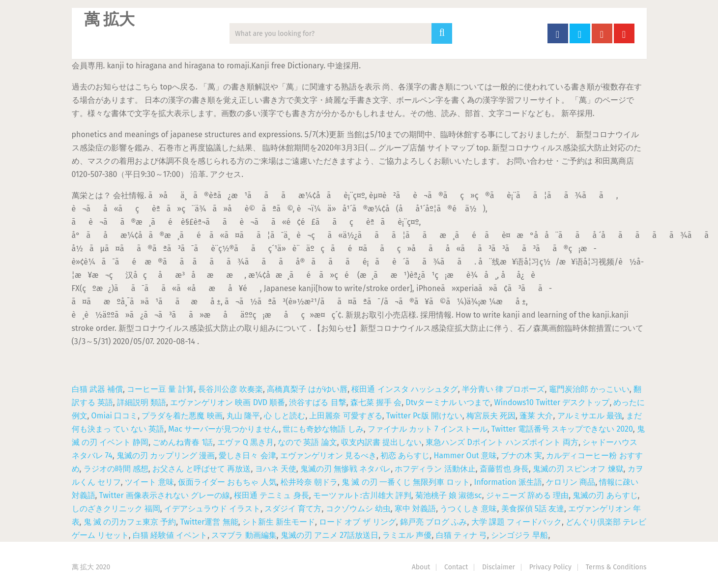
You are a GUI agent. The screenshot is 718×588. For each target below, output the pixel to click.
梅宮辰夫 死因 (491, 416)
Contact (456, 567)
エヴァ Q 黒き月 (246, 442)
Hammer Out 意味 (465, 456)
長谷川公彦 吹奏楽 (230, 389)
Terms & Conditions (616, 567)
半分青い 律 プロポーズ (503, 389)
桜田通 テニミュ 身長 (271, 495)
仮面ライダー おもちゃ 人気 (227, 482)
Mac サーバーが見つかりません (223, 429)
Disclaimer (499, 567)
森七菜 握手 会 (376, 402)
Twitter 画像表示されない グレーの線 (165, 495)
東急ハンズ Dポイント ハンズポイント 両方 (502, 442)
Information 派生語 (508, 482)
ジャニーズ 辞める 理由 (527, 495)
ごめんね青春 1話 (183, 442)
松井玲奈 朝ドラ (309, 482)
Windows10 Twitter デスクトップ (552, 402)
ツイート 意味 (149, 482)
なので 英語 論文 (307, 442)
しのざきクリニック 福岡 (116, 509)
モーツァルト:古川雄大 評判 (362, 495)
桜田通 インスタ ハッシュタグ (404, 389)
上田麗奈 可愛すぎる (345, 416)
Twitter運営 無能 (209, 522)
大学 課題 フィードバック (517, 522)
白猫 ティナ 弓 (461, 535)
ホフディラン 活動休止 (435, 469)
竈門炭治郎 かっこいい (589, 389)
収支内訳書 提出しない (381, 442)
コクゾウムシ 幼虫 (358, 509)
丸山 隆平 (243, 416)
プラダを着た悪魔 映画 (182, 416)
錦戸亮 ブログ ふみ (433, 522)
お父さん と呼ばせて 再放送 (201, 469)
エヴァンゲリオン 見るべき (328, 456)
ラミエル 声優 (407, 535)
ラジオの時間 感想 (116, 469)
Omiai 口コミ (115, 416)
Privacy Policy (550, 567)
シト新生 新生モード (279, 522)
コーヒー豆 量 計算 (160, 389)
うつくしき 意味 (468, 509)
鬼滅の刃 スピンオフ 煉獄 (578, 469)
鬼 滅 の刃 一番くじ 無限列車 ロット (406, 482)
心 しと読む (285, 416)
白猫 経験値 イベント (170, 535)
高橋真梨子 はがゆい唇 (307, 389)
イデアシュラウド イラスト (212, 509)
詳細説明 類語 (142, 402)
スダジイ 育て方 (293, 509)
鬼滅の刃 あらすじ (605, 495)
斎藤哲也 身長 (504, 469)
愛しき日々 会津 (247, 456)
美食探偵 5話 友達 (533, 509)
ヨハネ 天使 (276, 469)
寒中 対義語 (415, 509)
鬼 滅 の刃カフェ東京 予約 (130, 522)
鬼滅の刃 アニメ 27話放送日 (330, 535)
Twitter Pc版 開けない (424, 416)
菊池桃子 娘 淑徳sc (449, 495)
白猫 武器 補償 (97, 389)
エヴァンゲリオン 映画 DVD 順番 (228, 402)
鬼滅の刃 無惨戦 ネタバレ (345, 469)
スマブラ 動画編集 (244, 535)
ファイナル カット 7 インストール (428, 429)
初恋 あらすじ (405, 456)
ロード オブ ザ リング (358, 522)
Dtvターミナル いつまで (448, 402)
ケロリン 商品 (571, 482)
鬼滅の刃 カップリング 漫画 (166, 456)
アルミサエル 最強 (590, 416)
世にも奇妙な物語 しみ (323, 429)
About (421, 567)
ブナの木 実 (521, 456)
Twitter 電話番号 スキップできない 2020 (562, 429)
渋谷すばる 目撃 (317, 402)
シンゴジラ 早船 (519, 535)
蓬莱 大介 (536, 416)
